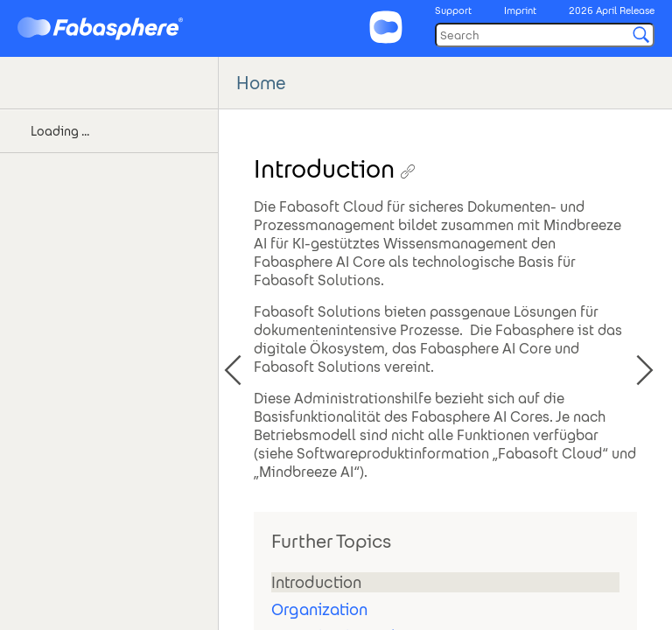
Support (453, 10)
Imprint (520, 10)
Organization (319, 609)
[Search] (545, 35)
